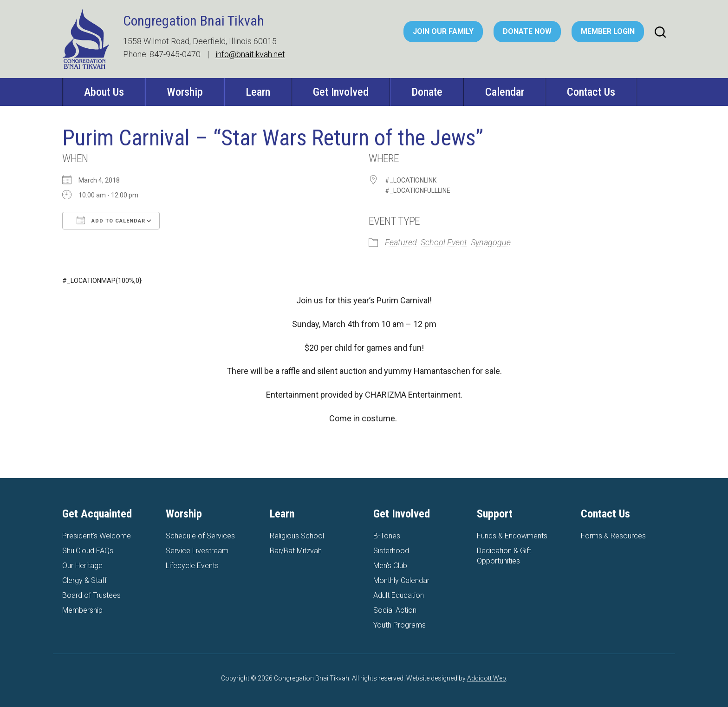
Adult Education (399, 595)
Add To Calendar (111, 220)
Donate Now (527, 31)
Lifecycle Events (192, 566)
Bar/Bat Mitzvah (296, 551)
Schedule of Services (200, 536)
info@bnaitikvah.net (250, 54)
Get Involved (341, 92)
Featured (401, 242)
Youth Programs (400, 625)
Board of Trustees (91, 595)
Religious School (297, 536)
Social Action (395, 610)
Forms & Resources (613, 536)
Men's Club (390, 566)
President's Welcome (97, 536)
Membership (82, 610)
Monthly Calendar (401, 580)
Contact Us (591, 92)
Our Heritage (82, 566)
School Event (444, 242)
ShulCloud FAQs (88, 551)
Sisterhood (391, 551)
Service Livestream (197, 551)
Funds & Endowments (512, 536)
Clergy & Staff (84, 580)
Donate (427, 92)
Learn (258, 92)
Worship (185, 92)
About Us (104, 92)
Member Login (608, 31)
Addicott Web (487, 678)
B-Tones (387, 536)
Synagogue (491, 242)
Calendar (505, 92)
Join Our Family (443, 31)
